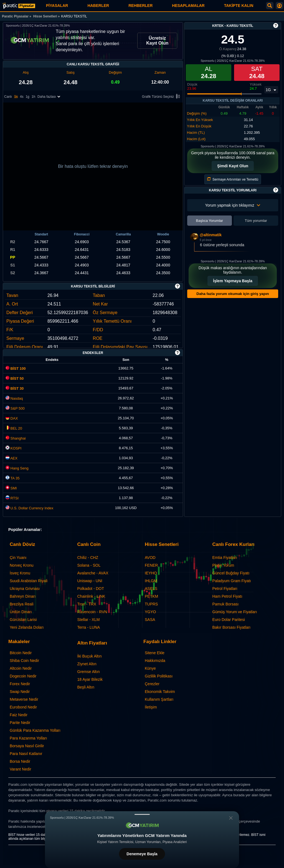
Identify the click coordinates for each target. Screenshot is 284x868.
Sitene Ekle (155, 653)
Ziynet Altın (87, 664)
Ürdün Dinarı (21, 612)
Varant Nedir (21, 769)
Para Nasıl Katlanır (26, 754)
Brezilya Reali (22, 604)
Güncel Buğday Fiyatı (231, 573)
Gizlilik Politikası (159, 676)
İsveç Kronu (20, 573)
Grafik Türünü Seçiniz (162, 97)
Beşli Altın (86, 687)
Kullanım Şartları (159, 699)
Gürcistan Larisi (23, 620)
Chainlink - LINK (91, 596)
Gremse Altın (89, 672)
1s (16, 97)
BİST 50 (15, 378)
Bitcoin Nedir (21, 653)
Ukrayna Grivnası (25, 589)
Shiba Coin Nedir (24, 661)
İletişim (151, 707)
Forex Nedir (20, 684)
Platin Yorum (223, 565)
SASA (150, 620)
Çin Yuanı (18, 558)
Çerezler (152, 684)
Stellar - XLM (89, 620)
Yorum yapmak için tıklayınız (233, 205)
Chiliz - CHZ (88, 558)
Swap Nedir (20, 692)
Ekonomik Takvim (160, 692)
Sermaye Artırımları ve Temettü (233, 179)
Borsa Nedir (20, 761)
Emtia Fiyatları (225, 558)
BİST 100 (16, 368)
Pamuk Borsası (226, 604)
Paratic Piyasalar (15, 16)
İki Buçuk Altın (90, 656)
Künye (150, 668)
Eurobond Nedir (23, 707)
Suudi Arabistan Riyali (29, 581)
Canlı (8, 97)
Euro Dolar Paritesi (229, 620)
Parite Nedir (20, 723)
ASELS (151, 589)
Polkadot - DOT (91, 589)
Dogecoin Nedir (23, 676)
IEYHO (151, 573)
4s (22, 97)
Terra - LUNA (89, 627)
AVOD (150, 558)
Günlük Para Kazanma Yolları (35, 730)
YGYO (150, 612)
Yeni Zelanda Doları (27, 627)
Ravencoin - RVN (92, 612)
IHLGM (151, 581)
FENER (151, 565)
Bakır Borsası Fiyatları (232, 627)
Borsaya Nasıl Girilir (27, 746)
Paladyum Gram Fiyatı (232, 581)
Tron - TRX (87, 604)
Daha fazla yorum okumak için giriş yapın (233, 294)
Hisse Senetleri (45, 16)
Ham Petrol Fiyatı (227, 596)
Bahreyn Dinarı (23, 596)
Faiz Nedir (19, 715)
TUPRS (151, 604)
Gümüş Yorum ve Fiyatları (235, 612)
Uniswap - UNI (90, 581)
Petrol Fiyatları (225, 589)
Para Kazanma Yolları (28, 738)
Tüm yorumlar (256, 221)
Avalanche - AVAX (93, 573)
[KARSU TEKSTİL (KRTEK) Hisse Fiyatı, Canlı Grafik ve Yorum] (19, 6)
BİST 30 (15, 388)
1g (27, 97)
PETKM (151, 596)
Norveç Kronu (22, 565)
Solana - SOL (89, 565)
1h (33, 97)
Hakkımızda (155, 661)
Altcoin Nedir (21, 668)
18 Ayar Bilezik (90, 679)
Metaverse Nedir (24, 699)
